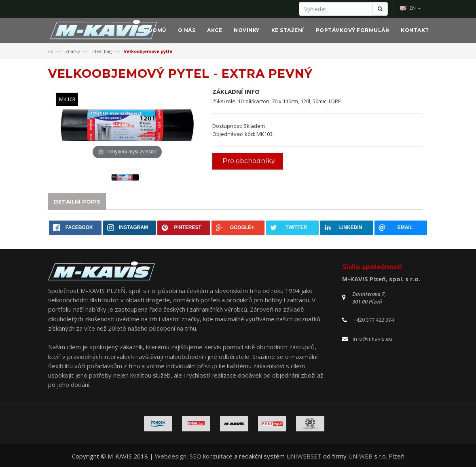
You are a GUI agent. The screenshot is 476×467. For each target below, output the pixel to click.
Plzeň (397, 456)
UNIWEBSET (304, 456)
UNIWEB (360, 456)
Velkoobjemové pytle (148, 51)
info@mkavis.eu (372, 339)
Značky (73, 51)
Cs (51, 51)
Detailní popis (77, 202)
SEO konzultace (211, 456)
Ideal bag (102, 51)
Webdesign (171, 456)
